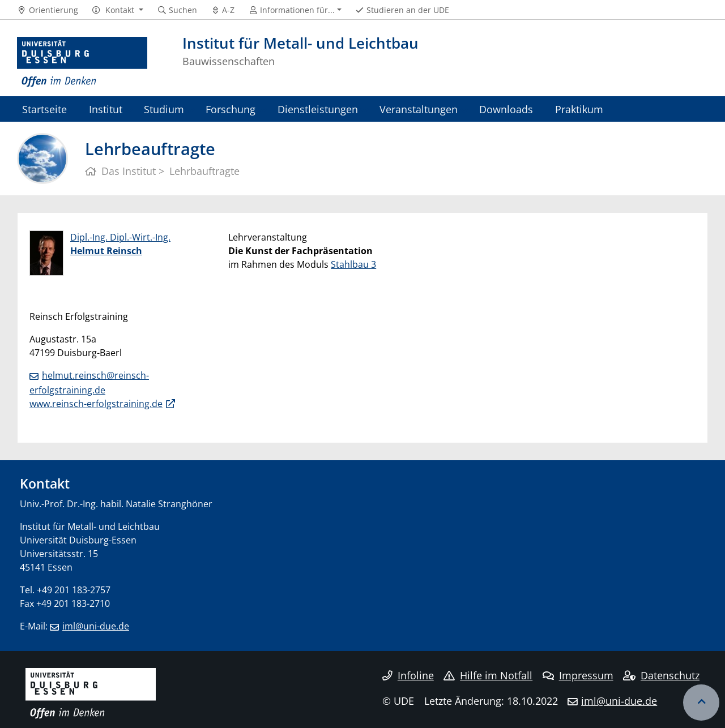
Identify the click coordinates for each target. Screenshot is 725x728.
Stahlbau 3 (353, 264)
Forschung (231, 109)
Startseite (44, 109)
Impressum (578, 675)
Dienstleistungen (318, 109)
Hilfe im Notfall (488, 675)
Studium (164, 109)
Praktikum (579, 109)
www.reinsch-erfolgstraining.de (96, 404)
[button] (118, 10)
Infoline (408, 675)
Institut (106, 109)
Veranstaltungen (419, 109)
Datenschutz (661, 675)
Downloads (506, 109)
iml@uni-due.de (96, 626)
